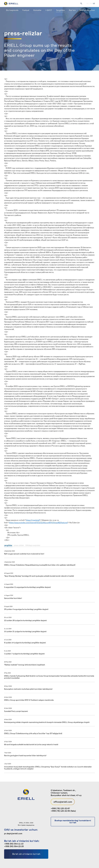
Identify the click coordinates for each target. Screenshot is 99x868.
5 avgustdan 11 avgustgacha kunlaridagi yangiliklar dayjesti (27, 587)
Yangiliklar (60, 10)
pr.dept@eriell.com (13, 833)
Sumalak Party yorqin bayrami (16, 711)
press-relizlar (19, 545)
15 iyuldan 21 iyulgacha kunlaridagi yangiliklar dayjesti (25, 631)
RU (88, 4)
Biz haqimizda (12, 10)
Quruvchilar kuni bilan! (13, 598)
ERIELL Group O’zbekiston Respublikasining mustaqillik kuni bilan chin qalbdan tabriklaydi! (40, 565)
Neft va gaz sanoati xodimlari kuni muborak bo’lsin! (24, 554)
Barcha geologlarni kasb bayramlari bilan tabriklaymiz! (25, 756)
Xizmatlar (37, 10)
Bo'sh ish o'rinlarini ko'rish (26, 854)
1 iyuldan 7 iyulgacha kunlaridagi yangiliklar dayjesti (24, 654)
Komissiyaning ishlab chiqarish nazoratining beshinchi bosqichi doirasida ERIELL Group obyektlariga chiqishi (47, 722)
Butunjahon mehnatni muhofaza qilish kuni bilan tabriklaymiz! (28, 689)
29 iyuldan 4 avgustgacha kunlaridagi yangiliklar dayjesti (26, 609)
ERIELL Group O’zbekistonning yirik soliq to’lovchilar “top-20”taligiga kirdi (33, 733)
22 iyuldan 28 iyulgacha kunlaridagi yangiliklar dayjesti (25, 620)
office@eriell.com (63, 802)
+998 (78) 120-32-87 (60, 808)
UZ (94, 4)
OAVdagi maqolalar (33, 545)
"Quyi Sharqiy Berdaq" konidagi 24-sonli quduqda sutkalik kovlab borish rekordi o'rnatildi (39, 576)
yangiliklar (8, 545)
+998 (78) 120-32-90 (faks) (63, 811)
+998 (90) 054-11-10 (14, 844)
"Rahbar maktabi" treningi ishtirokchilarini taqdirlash (25, 665)
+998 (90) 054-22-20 (14, 846)
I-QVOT (49, 10)
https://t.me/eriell (33, 520)
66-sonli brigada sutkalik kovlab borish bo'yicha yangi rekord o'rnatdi (31, 744)
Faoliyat (26, 10)
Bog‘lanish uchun (87, 10)
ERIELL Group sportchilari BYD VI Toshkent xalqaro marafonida (29, 700)
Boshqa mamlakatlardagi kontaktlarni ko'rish (73, 822)
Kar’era (72, 10)
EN (91, 4)
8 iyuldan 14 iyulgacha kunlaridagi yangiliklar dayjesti (25, 643)
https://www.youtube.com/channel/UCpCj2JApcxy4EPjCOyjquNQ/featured (38, 523)
